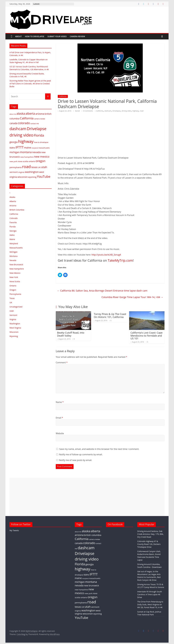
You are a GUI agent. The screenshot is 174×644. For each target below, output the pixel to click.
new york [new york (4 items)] (13, 161)
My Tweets (14, 530)
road (142, 111)
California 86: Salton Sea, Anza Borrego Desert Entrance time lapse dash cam (102, 291)
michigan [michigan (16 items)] (14, 152)
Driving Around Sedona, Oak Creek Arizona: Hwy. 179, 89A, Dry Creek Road (150, 534)
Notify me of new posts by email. (76, 460)
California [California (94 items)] (27, 118)
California (63, 96)
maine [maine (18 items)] (28, 148)
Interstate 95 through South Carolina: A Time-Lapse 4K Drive (150, 594)
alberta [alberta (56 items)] (30, 114)
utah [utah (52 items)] (44, 167)
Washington (15, 324)
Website (60, 433)
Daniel (78, 111)
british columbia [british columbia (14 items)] (93, 535)
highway (136, 111)
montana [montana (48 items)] (26, 152)
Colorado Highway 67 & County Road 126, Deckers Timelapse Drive (149, 544)
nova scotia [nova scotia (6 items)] (23, 161)
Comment (62, 363)
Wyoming (14, 336)
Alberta (13, 201)
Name (60, 402)
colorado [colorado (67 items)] (24, 123)
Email (59, 418)
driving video (126, 111)
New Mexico (15, 273)
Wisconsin (14, 332)
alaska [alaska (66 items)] (21, 113)
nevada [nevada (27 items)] (36, 152)
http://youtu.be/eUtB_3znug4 (106, 255)
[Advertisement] (87, 497)
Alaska (12, 197)
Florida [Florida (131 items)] (39, 135)
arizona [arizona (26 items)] (40, 114)
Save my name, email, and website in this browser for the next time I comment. (99, 449)
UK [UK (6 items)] (39, 167)
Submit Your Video (57, 36)
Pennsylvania (15, 294)
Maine (12, 239)
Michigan (14, 252)
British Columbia (17, 210)
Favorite (13, 222)
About (18, 36)
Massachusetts (16, 248)
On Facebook (115, 524)
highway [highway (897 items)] (26, 141)
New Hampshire (17, 269)
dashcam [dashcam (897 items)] (18, 129)
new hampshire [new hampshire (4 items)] (27, 157)
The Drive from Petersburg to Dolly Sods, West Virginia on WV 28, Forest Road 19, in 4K (150, 604)
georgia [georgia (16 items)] (14, 142)
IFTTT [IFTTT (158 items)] (20, 147)
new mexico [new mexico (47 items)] (42, 157)
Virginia (13, 319)
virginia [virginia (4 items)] (21, 172)
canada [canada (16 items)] (13, 123)
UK (11, 302)
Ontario (13, 286)
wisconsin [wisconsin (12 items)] (23, 177)
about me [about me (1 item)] (13, 114)
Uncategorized (16, 307)
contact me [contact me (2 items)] (35, 123)
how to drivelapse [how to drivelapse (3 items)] (41, 142)
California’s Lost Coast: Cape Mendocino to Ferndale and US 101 (146, 336)
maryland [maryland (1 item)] (35, 148)
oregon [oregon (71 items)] (41, 161)
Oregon (13, 290)
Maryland (14, 243)
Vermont (13, 315)
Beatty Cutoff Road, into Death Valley (71, 334)
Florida (13, 227)
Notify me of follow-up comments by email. (81, 454)
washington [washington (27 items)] (32, 172)
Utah (12, 311)
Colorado (14, 218)
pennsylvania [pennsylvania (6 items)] (16, 167)
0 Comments (87, 111)
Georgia (13, 231)
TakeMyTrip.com (120, 260)
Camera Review (77, 36)
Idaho (12, 235)
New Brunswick (16, 265)
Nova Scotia (15, 281)
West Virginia (15, 328)
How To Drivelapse (35, 36)
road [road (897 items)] (26, 167)
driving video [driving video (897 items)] (21, 135)
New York (14, 277)
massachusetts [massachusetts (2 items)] (44, 148)
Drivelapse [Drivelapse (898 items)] (37, 129)
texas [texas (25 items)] (34, 167)
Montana (14, 256)
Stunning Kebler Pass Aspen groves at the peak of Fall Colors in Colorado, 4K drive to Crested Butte (30, 84)
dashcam (108, 111)
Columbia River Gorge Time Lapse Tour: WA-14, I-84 (132, 297)
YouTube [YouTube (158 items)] (44, 176)
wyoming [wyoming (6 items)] (32, 177)
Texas (12, 298)
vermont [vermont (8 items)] (14, 172)
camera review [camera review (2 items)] (39, 119)
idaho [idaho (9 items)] (12, 148)
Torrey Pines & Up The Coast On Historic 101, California (110, 315)
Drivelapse (116, 111)
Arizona (13, 206)
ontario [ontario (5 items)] (32, 161)
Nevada (13, 260)
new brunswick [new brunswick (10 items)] (91, 586)
